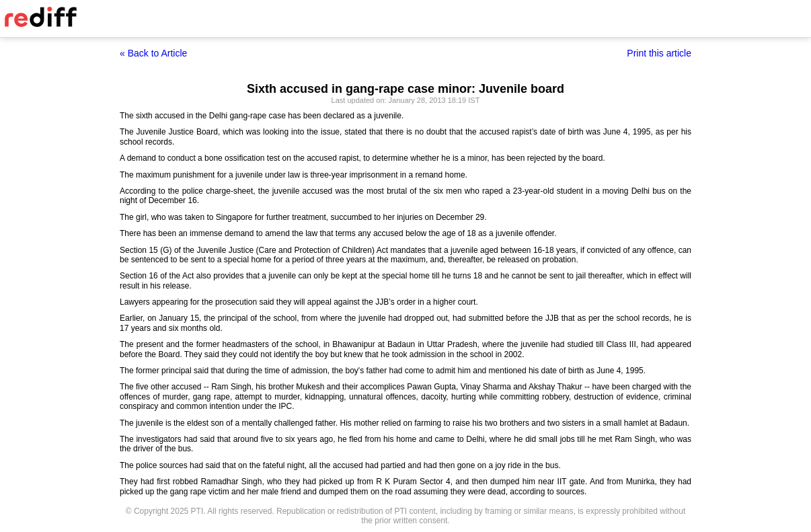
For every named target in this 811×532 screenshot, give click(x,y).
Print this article (659, 53)
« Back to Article (153, 53)
